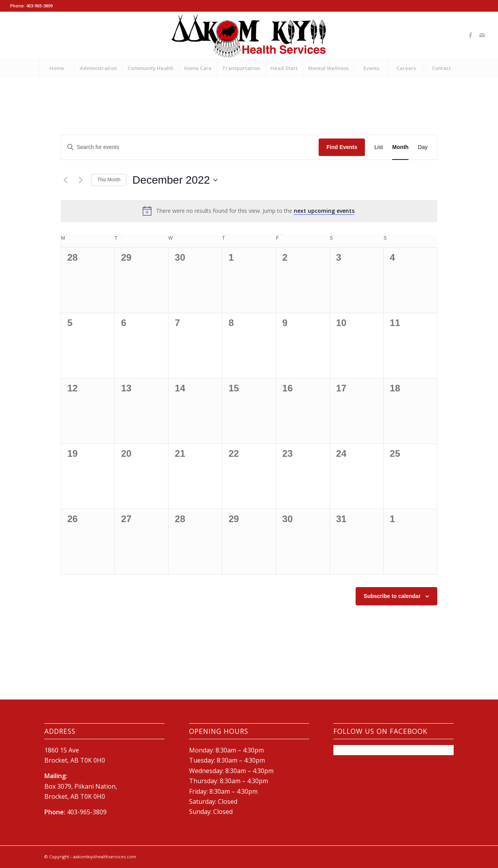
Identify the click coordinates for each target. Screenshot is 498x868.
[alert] (249, 211)
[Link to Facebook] (470, 35)
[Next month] (81, 180)
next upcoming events (324, 211)
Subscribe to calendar (392, 596)
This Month (109, 180)
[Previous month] (65, 180)
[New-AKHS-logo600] (249, 35)
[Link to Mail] (482, 35)
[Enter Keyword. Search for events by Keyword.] (190, 147)
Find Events (342, 147)
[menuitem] (57, 68)
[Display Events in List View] (379, 147)
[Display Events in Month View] (400, 147)
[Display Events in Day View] (423, 147)
